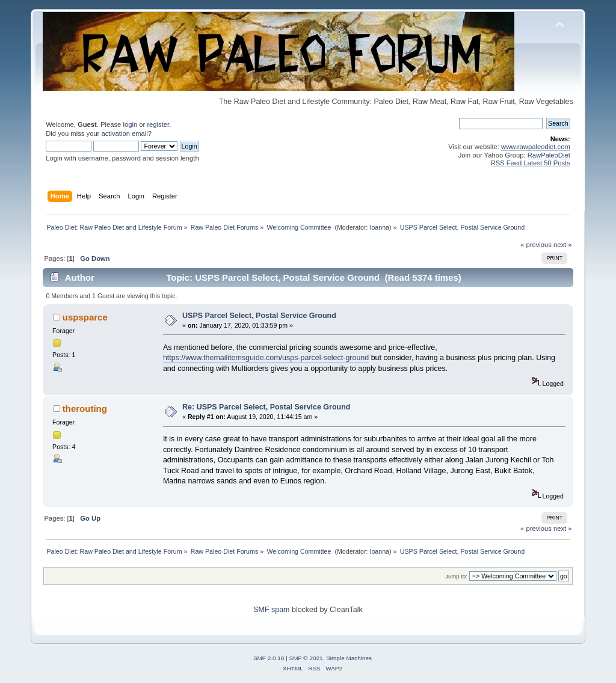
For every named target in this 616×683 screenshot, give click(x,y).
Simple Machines (349, 658)
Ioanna (379, 227)
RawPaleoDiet (549, 155)
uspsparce (85, 317)
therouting (85, 409)
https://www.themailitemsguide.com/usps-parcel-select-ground (266, 358)
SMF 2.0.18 (269, 658)
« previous (536, 245)
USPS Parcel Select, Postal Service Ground (259, 316)
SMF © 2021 (306, 658)
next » (563, 245)
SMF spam (271, 610)
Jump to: (456, 576)
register (158, 124)
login (130, 124)
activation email (124, 133)
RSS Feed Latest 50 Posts (531, 163)
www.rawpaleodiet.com (536, 147)
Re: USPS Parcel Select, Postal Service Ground (266, 407)
